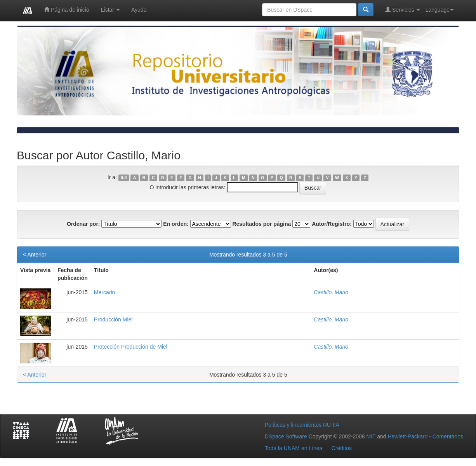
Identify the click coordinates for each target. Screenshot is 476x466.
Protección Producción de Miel (131, 347)
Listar (110, 10)
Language (440, 10)
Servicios (402, 10)
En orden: (176, 224)
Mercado (104, 292)
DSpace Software (286, 436)
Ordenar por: (83, 224)
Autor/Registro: (332, 224)
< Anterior (35, 255)
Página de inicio (67, 10)
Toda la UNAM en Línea (294, 448)
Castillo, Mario (331, 292)
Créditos (342, 448)
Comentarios (448, 436)
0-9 (124, 178)
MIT (371, 436)
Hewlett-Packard (407, 436)
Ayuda (139, 10)
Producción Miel (113, 319)
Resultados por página (261, 224)
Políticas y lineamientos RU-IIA (302, 425)
